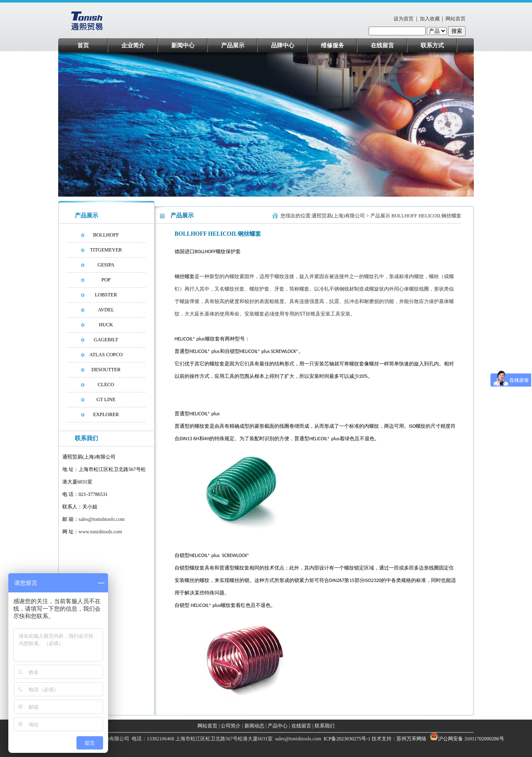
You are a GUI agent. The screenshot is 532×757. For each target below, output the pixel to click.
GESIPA (106, 265)
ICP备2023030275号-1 (347, 739)
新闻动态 (254, 726)
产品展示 (233, 46)
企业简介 (133, 46)
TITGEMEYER (106, 250)
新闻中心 (183, 46)
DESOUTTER (106, 370)
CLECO (106, 385)
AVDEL (106, 310)
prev (80, 126)
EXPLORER (106, 414)
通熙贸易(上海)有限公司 (338, 216)
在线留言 (382, 46)
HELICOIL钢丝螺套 (440, 216)
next (464, 126)
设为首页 (404, 19)
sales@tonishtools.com (102, 519)
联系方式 (432, 46)
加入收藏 (430, 19)
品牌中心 (283, 46)
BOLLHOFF (106, 235)
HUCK (106, 325)
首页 (83, 46)
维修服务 (332, 46)
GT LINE (106, 399)
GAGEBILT (106, 340)
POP (106, 280)
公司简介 (231, 726)
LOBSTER (106, 295)
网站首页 (456, 19)
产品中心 (278, 726)
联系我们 (325, 726)
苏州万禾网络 (412, 739)
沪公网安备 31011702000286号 (471, 739)
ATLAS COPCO (106, 355)
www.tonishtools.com (100, 532)
